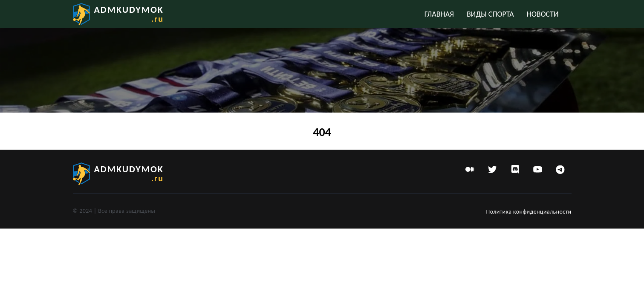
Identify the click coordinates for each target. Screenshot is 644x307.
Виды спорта (490, 14)
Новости (543, 14)
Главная (439, 14)
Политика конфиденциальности (529, 212)
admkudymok (129, 14)
